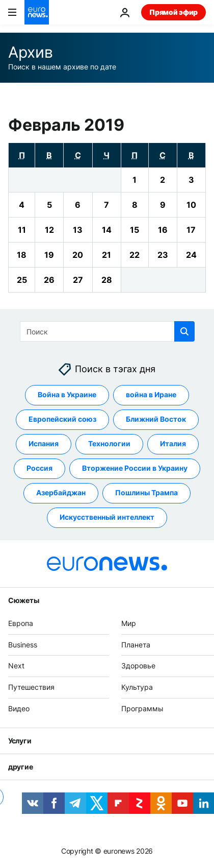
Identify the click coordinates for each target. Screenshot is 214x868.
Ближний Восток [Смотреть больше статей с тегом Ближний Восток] (156, 419)
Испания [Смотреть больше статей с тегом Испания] (44, 444)
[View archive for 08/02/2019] (135, 205)
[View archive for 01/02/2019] (135, 180)
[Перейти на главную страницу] (37, 12)
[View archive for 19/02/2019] (49, 255)
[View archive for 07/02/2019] (107, 205)
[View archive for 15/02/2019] (135, 230)
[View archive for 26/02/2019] (49, 280)
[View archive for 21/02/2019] (107, 255)
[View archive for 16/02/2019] (163, 230)
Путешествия (31, 688)
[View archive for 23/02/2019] (163, 255)
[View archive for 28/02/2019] (107, 280)
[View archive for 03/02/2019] (191, 180)
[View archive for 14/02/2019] (107, 230)
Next (16, 666)
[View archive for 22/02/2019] (135, 255)
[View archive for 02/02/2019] (163, 180)
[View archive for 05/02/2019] (49, 205)
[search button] (184, 331)
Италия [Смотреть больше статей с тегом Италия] (173, 444)
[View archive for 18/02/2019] (22, 255)
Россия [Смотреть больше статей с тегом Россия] (39, 468)
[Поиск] (107, 331)
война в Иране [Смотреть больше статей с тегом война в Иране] (151, 395)
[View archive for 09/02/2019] (163, 205)
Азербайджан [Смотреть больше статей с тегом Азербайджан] (61, 493)
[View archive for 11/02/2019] (22, 230)
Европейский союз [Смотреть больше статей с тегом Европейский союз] (62, 419)
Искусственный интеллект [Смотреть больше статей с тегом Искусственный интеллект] (107, 517)
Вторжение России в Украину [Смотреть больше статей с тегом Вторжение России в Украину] (135, 468)
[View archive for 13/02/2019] (78, 230)
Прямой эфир (173, 12)
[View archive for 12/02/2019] (49, 230)
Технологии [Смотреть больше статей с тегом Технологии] (109, 444)
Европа (21, 623)
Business (23, 645)
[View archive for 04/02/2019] (22, 205)
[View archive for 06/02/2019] (78, 205)
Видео (19, 708)
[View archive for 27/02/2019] (78, 280)
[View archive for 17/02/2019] (191, 230)
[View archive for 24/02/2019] (191, 255)
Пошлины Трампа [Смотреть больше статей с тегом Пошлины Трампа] (146, 493)
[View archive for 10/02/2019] (191, 205)
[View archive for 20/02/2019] (78, 255)
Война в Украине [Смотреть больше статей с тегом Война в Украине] (67, 395)
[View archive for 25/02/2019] (22, 280)
